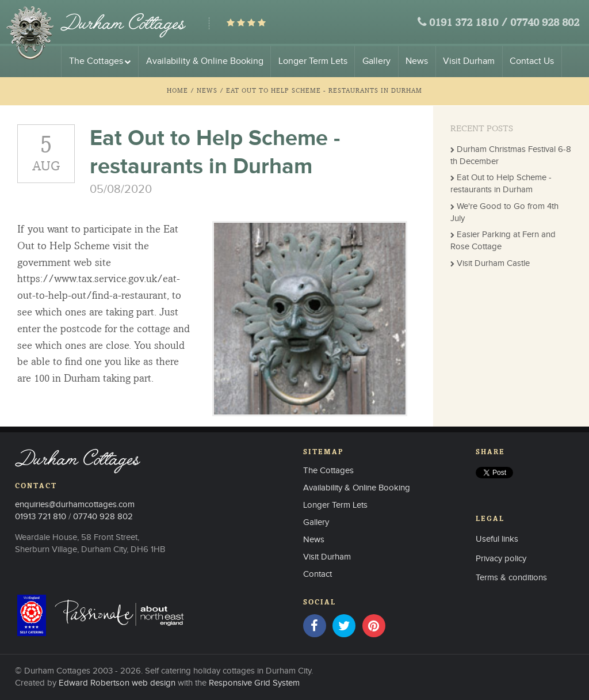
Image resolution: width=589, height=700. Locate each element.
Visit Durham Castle (493, 263)
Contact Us (532, 61)
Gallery (376, 61)
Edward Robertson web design (117, 683)
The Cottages (100, 61)
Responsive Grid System (254, 683)
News (417, 61)
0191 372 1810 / (468, 23)
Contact (318, 574)
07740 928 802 (545, 23)
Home (177, 90)
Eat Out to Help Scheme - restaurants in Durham (324, 90)
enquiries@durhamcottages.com (75, 505)
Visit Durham (469, 61)
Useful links (497, 539)
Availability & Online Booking (205, 61)
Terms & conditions (511, 578)
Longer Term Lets (313, 61)
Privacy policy (501, 559)
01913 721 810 (41, 517)
